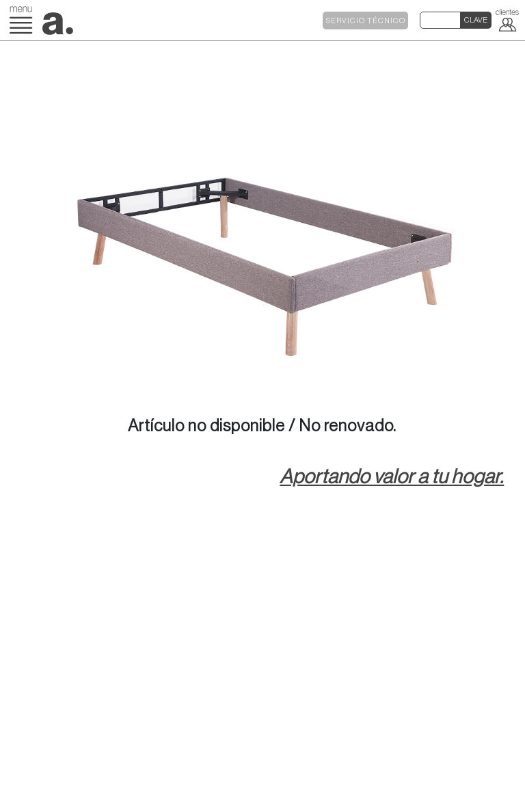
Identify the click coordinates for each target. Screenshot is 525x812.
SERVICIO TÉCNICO (366, 21)
